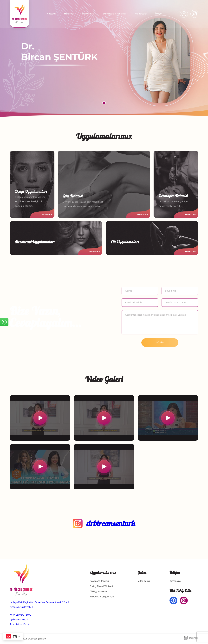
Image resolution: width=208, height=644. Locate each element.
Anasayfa (52, 14)
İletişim (159, 14)
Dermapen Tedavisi (99, 581)
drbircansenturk (111, 523)
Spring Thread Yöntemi (101, 586)
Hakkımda (69, 14)
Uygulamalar (89, 14)
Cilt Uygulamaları (98, 591)
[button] (104, 103)
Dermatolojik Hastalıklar (115, 14)
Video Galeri (141, 14)
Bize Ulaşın (175, 581)
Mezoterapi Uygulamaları (102, 597)
